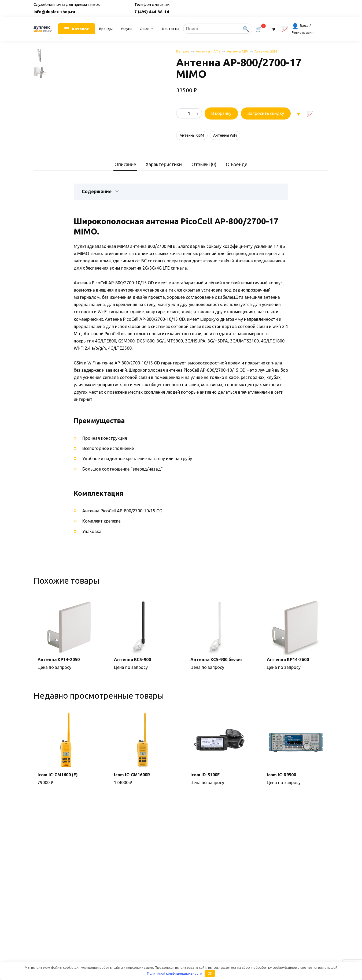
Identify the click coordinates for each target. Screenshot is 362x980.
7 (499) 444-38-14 (152, 12)
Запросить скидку (266, 113)
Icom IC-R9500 (281, 788)
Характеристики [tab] (164, 178)
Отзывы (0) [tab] (204, 178)
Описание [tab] (125, 178)
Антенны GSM (266, 51)
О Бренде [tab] (237, 178)
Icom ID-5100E (205, 788)
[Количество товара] (189, 113)
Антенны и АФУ (208, 51)
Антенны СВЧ (238, 51)
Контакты (171, 29)
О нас (144, 29)
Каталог (183, 51)
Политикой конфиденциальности (175, 973)
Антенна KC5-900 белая (216, 673)
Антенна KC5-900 (132, 673)
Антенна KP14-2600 (288, 673)
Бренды (106, 29)
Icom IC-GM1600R (132, 788)
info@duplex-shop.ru (54, 12)
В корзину (221, 113)
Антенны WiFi (225, 135)
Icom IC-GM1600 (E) (58, 788)
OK (210, 973)
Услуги (126, 29)
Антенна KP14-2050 (59, 673)
